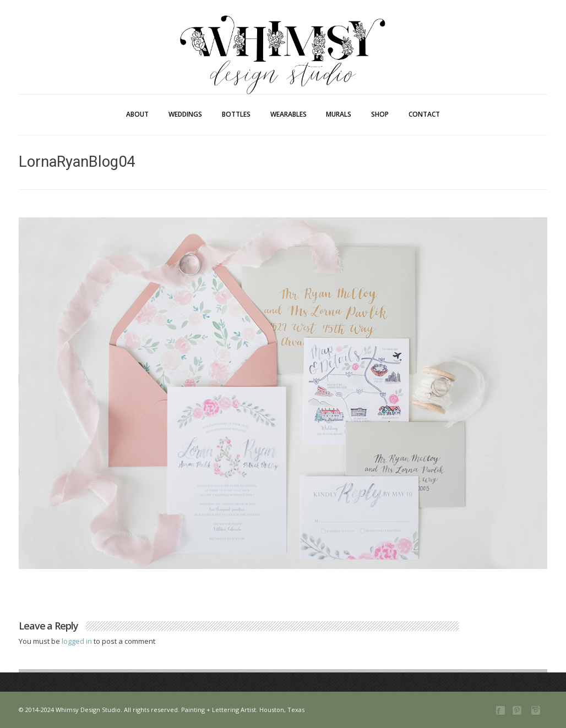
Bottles (236, 114)
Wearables (289, 114)
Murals (339, 114)
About (137, 114)
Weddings (185, 114)
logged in (78, 641)
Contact (424, 114)
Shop (380, 114)
